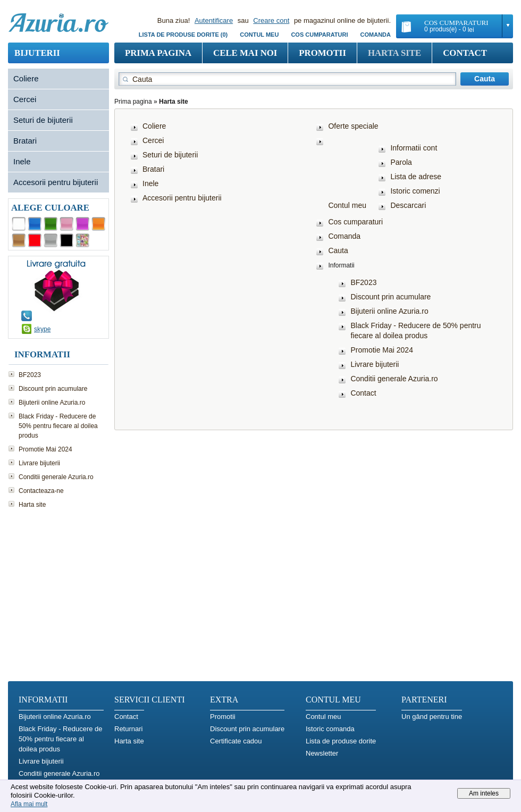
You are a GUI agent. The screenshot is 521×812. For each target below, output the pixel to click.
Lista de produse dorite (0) (183, 35)
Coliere (26, 78)
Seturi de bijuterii (43, 120)
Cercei (25, 99)
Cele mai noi (245, 53)
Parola (401, 162)
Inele (22, 161)
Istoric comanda (330, 729)
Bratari (25, 141)
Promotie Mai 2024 (45, 449)
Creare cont (271, 20)
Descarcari (408, 205)
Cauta (338, 250)
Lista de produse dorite (341, 741)
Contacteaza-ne (41, 491)
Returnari (128, 729)
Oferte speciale (353, 126)
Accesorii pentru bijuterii (56, 182)
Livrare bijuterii (39, 463)
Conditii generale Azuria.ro (56, 477)
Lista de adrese (416, 177)
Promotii (322, 53)
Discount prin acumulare (53, 389)
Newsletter (322, 753)
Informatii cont (414, 148)
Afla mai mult (29, 804)
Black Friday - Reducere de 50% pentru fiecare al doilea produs (58, 426)
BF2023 (30, 375)
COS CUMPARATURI (319, 35)
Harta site (394, 53)
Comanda (376, 35)
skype (42, 329)
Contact (465, 53)
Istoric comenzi (415, 191)
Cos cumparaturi (355, 222)
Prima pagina (158, 53)
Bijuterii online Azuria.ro (52, 403)
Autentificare (214, 20)
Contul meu (259, 35)
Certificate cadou (236, 741)
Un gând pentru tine (432, 717)
